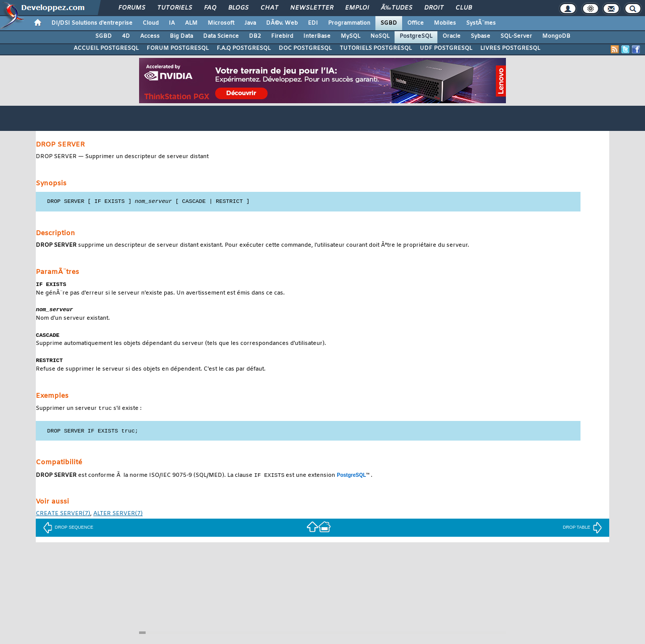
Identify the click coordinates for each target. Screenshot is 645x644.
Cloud (151, 23)
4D (126, 36)
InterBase (317, 36)
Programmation (349, 23)
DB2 (255, 36)
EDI (313, 23)
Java (250, 23)
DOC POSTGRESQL (305, 48)
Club (464, 8)
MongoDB (556, 36)
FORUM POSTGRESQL (178, 48)
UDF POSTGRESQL (446, 48)
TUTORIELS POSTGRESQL (376, 48)
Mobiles (445, 23)
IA (172, 23)
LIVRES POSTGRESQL (510, 48)
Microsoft (221, 23)
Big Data (181, 36)
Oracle (451, 36)
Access (150, 36)
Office (415, 23)
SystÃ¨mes (481, 23)
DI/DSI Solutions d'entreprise (92, 23)
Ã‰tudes (397, 8)
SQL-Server (516, 36)
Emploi (357, 8)
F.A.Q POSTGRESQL (244, 48)
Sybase (480, 36)
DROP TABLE (583, 531)
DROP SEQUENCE (68, 531)
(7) (63, 517)
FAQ (210, 8)
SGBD (389, 23)
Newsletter (312, 8)
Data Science (221, 36)
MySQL (350, 36)
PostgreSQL (416, 36)
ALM (191, 23)
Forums (132, 8)
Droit (434, 8)
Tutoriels (175, 8)
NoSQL (380, 36)
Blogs (238, 8)
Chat (269, 8)
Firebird (282, 36)
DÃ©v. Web (282, 23)
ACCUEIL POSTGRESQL (106, 48)
